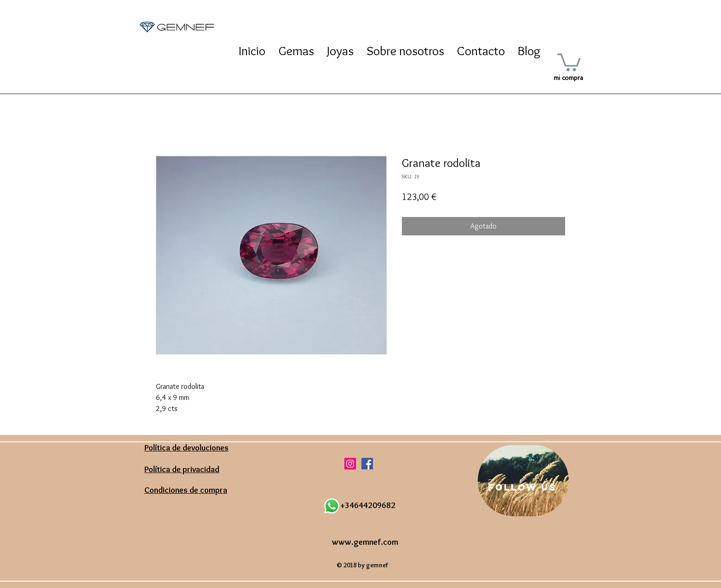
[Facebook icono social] (367, 464)
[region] (523, 481)
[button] (569, 61)
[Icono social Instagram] (350, 464)
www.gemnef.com (365, 542)
